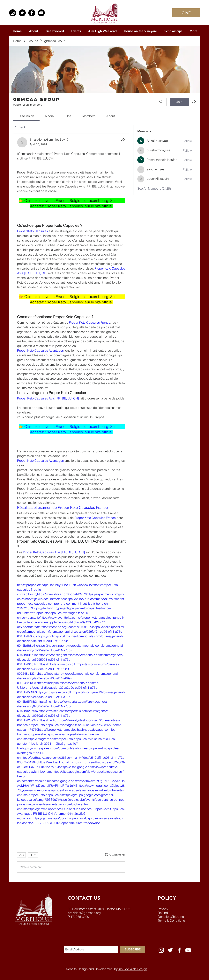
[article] (71, 506)
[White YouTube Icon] (188, 950)
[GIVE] (186, 13)
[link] (26, 116)
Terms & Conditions (171, 920)
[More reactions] (33, 855)
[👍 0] (21, 855)
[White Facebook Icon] (179, 950)
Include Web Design (133, 969)
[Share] (123, 140)
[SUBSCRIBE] (133, 949)
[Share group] (194, 102)
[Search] (161, 102)
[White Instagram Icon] (161, 950)
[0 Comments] (115, 855)
